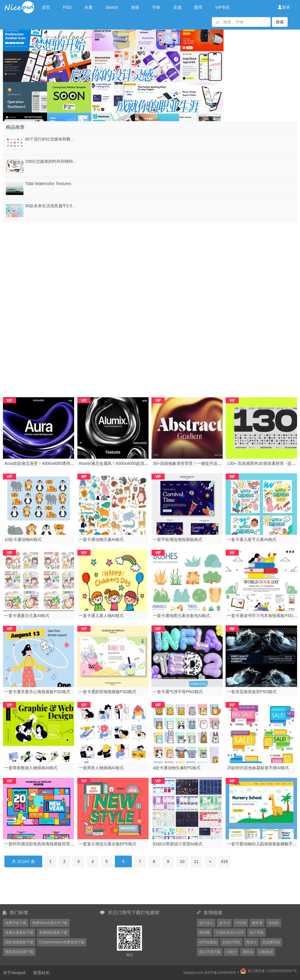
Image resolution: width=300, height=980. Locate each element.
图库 (198, 7)
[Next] (210, 861)
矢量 (88, 7)
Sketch (112, 7)
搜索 (280, 22)
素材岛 (248, 952)
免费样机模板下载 (53, 933)
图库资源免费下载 (19, 952)
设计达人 (206, 923)
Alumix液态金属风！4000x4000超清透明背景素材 (124, 463)
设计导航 (257, 933)
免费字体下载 (16, 923)
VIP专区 (223, 7)
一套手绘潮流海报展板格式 (178, 539)
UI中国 (241, 923)
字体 (156, 7)
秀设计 (251, 942)
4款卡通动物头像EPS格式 (177, 768)
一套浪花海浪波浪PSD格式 (252, 692)
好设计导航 (231, 942)
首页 (46, 7)
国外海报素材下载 (19, 942)
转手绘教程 (208, 942)
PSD (67, 7)
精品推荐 (15, 127)
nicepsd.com (193, 973)
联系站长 (42, 973)
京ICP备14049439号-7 (222, 973)
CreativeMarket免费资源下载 (62, 942)
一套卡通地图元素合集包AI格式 (181, 616)
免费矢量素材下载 (19, 933)
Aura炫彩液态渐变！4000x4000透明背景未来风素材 (52, 463)
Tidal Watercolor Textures (48, 184)
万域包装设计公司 (230, 933)
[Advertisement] (150, 263)
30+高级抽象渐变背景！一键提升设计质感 (191, 463)
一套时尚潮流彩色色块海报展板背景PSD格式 (46, 844)
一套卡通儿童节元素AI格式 (252, 539)
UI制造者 (266, 952)
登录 (284, 7)
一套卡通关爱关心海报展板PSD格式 (37, 692)
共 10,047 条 (23, 861)
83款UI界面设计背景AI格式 (178, 844)
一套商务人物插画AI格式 (101, 768)
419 (224, 861)
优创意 (274, 923)
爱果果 (257, 923)
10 (182, 861)
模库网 (204, 933)
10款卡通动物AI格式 (23, 539)
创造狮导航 (271, 942)
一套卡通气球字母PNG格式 (178, 692)
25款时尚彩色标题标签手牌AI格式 (258, 768)
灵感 (177, 7)
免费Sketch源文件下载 (50, 923)
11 (196, 861)
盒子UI (224, 923)
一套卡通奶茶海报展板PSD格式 (108, 692)
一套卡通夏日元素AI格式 (27, 616)
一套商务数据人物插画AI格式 (31, 768)
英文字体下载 (210, 952)
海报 (135, 7)
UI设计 (231, 952)
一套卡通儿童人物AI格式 (101, 616)
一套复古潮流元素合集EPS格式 (108, 844)
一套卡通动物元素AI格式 (101, 539)
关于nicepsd (14, 973)
